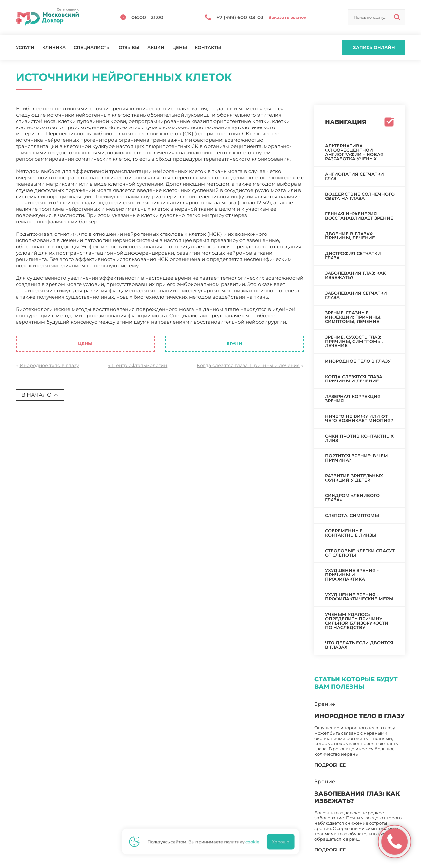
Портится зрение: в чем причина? (356, 458)
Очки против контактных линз (359, 438)
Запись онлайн (374, 47)
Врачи (234, 344)
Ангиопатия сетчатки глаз (354, 176)
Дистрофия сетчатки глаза (353, 255)
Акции (156, 47)
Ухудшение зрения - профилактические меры (359, 597)
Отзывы (129, 47)
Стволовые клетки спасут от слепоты (360, 553)
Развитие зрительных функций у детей (354, 478)
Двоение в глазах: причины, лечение (350, 236)
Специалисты (92, 47)
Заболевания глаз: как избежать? (355, 275)
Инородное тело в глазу (49, 365)
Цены (180, 47)
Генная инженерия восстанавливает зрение (359, 216)
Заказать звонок (288, 17)
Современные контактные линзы (351, 533)
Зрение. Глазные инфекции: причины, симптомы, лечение (353, 317)
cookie (255, 842)
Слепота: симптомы (352, 515)
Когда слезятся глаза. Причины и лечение (248, 365)
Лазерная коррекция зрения (353, 398)
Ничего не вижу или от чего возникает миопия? (359, 418)
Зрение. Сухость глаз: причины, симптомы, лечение (354, 341)
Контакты (208, 47)
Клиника (54, 47)
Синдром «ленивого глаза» (352, 498)
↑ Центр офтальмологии (138, 365)
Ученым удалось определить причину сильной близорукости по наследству (357, 621)
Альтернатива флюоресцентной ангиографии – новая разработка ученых (354, 152)
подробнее (330, 765)
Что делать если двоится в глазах (359, 645)
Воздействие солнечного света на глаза (360, 196)
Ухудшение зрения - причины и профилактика (352, 575)
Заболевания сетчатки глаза (356, 295)
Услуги (25, 47)
